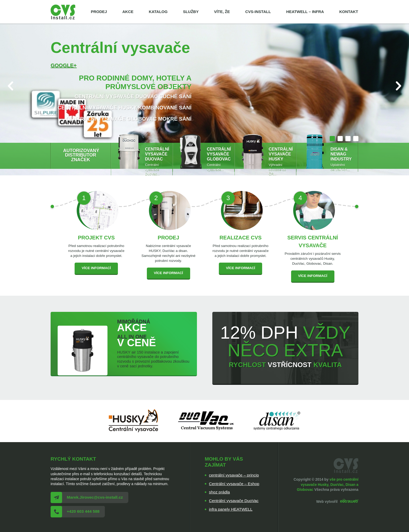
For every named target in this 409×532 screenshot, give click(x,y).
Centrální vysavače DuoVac (234, 501)
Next (398, 86)
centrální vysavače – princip (234, 475)
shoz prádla (219, 492)
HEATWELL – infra (305, 12)
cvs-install (258, 12)
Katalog (158, 12)
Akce (128, 12)
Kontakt (349, 12)
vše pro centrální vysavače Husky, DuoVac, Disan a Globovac (328, 484)
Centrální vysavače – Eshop (234, 484)
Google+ (64, 65)
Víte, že (222, 12)
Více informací (96, 268)
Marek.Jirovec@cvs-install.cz (95, 497)
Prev (11, 86)
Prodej (99, 12)
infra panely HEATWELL (231, 509)
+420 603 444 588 (83, 511)
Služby (191, 12)
